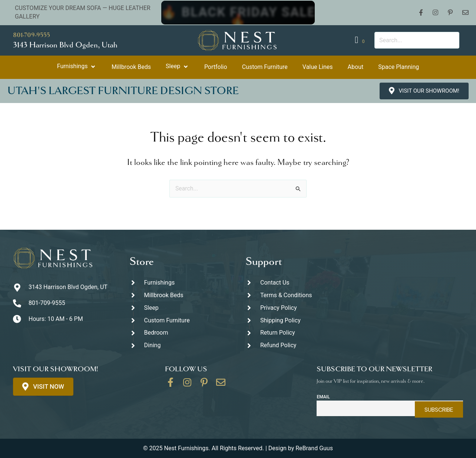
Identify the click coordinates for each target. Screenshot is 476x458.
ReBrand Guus (314, 448)
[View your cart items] (361, 40)
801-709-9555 (32, 35)
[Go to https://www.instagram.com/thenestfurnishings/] (187, 385)
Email (323, 397)
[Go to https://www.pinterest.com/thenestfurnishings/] (204, 385)
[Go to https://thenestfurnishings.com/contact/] (221, 385)
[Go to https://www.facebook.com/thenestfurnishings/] (171, 385)
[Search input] (417, 40)
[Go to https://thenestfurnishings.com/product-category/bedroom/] (180, 333)
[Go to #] (296, 320)
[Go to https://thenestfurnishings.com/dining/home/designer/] (180, 320)
